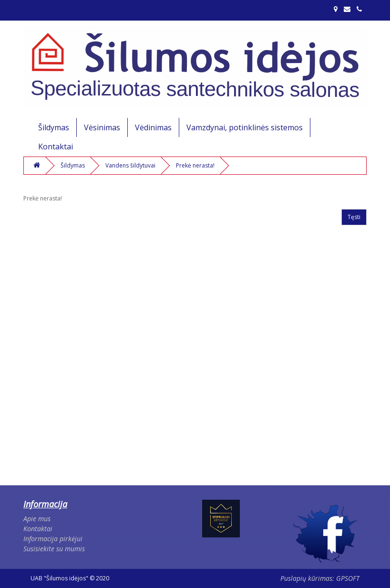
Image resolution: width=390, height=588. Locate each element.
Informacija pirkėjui (53, 539)
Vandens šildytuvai (130, 165)
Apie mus (37, 519)
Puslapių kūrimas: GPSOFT (320, 578)
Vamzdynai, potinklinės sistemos (245, 127)
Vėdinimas (153, 127)
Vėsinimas (102, 127)
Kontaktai (56, 147)
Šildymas (54, 127)
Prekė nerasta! (195, 165)
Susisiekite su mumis (54, 549)
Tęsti (354, 217)
